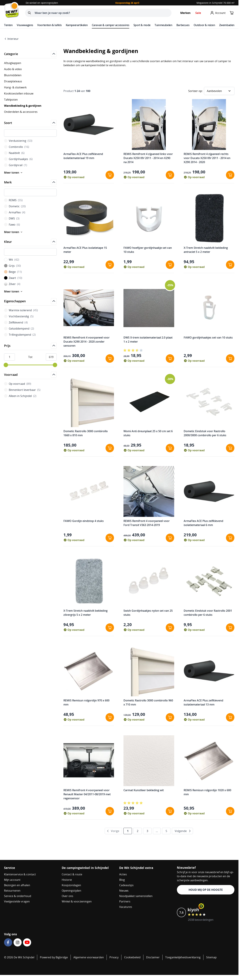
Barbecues (183, 25)
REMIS (13, 200)
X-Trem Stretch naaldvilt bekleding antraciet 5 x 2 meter (206, 250)
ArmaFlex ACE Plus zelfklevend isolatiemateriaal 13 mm (203, 702)
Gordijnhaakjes (18, 159)
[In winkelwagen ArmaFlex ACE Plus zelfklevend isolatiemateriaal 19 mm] (110, 175)
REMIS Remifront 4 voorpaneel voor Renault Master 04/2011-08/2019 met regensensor (87, 794)
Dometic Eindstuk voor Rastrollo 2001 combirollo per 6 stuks (208, 613)
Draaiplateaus (13, 81)
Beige (13, 272)
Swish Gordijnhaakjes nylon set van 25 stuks (148, 613)
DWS (12, 218)
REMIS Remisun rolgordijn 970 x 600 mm (86, 702)
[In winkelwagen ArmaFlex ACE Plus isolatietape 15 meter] (110, 265)
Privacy (114, 957)
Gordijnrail (16, 165)
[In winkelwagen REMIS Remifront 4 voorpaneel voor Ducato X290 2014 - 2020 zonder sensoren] (110, 359)
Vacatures (126, 907)
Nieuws (124, 891)
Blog (122, 880)
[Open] (54, 54)
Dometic (15, 206)
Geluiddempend (19, 329)
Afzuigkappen (13, 63)
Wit (12, 260)
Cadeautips (126, 885)
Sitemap (211, 957)
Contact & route (72, 874)
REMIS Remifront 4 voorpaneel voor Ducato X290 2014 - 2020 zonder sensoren (87, 342)
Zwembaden (227, 25)
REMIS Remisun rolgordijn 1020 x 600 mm (207, 792)
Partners (125, 901)
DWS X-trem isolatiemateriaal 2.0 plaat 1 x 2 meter (148, 340)
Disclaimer (153, 957)
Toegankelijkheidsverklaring (183, 957)
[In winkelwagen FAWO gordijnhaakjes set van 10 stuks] (230, 359)
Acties (123, 874)
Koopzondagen (71, 885)
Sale (198, 13)
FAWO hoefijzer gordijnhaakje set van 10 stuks (148, 250)
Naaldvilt (14, 153)
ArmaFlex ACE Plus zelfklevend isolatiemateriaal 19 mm (83, 156)
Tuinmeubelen (163, 25)
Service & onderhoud (18, 896)
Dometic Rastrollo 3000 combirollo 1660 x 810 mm (86, 433)
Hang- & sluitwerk (15, 87)
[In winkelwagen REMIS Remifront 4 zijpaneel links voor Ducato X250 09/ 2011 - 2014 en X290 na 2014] (170, 175)
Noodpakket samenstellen (136, 896)
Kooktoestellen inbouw (19, 93)
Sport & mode (142, 25)
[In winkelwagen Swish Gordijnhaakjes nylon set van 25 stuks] (170, 628)
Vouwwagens (25, 25)
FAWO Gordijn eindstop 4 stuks (84, 521)
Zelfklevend (16, 322)
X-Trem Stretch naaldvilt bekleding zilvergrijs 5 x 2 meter (85, 613)
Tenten (8, 25)
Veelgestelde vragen (17, 901)
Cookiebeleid (132, 957)
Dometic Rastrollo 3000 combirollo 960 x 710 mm (148, 702)
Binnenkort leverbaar (22, 390)
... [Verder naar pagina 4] (157, 831)
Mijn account (12, 880)
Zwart (13, 278)
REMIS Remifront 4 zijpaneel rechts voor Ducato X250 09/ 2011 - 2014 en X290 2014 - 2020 (207, 158)
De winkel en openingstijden (42, 3)
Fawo (12, 225)
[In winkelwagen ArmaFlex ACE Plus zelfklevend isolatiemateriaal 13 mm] (230, 717)
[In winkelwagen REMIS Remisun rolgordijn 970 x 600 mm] (110, 717)
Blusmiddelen (13, 75)
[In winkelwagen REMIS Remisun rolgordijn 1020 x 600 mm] (230, 811)
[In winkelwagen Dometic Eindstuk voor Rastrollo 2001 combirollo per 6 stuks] (230, 628)
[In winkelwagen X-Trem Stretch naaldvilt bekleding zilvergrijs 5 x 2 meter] (110, 628)
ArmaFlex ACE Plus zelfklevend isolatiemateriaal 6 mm (203, 523)
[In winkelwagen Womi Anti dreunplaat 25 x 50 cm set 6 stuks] (170, 448)
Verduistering (18, 141)
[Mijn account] (218, 13)
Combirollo (17, 147)
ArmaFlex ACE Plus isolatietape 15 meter (85, 250)
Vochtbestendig (19, 316)
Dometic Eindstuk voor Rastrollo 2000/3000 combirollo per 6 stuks (205, 433)
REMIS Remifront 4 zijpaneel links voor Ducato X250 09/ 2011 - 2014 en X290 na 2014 (148, 158)
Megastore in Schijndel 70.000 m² (215, 3)
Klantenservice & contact (20, 874)
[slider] (6, 365)
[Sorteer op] (219, 91)
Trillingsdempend (20, 335)
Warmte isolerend (21, 310)
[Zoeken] (29, 13)
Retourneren (12, 891)
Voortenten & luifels (49, 25)
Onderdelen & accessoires (21, 112)
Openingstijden (71, 891)
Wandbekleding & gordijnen (23, 106)
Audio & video (13, 69)
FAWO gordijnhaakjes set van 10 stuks (208, 338)
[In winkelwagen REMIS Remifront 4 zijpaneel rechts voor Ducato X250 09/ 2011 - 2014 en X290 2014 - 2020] (230, 175)
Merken (185, 13)
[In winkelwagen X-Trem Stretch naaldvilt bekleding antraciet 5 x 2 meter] (230, 265)
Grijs (12, 266)
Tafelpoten (11, 100)
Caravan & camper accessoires (111, 25)
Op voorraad (18, 384)
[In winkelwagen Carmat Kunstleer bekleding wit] (170, 811)
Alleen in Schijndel (20, 396)
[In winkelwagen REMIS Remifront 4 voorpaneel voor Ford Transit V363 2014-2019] (170, 538)
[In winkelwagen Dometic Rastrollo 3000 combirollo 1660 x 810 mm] (110, 448)
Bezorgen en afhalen (17, 885)
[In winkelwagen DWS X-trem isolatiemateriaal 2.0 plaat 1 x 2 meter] (170, 359)
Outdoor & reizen (204, 25)
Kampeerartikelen (77, 25)
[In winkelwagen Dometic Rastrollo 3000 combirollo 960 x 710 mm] (170, 717)
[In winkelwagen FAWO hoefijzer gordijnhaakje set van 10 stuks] (170, 265)
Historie (67, 880)
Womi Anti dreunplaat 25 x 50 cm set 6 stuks (148, 433)
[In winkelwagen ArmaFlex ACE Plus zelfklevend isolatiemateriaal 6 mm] (230, 538)
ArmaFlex (15, 212)
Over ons (67, 896)
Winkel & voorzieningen (77, 901)
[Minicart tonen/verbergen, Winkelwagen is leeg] (232, 13)
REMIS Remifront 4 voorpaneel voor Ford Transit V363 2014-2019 (147, 523)
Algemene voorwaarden (89, 957)
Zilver (12, 284)
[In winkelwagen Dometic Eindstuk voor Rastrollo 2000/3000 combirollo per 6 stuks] (230, 448)
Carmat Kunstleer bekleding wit (144, 790)
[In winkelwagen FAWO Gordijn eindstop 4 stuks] (110, 538)
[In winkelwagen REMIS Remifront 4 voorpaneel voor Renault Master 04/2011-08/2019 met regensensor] (110, 811)
